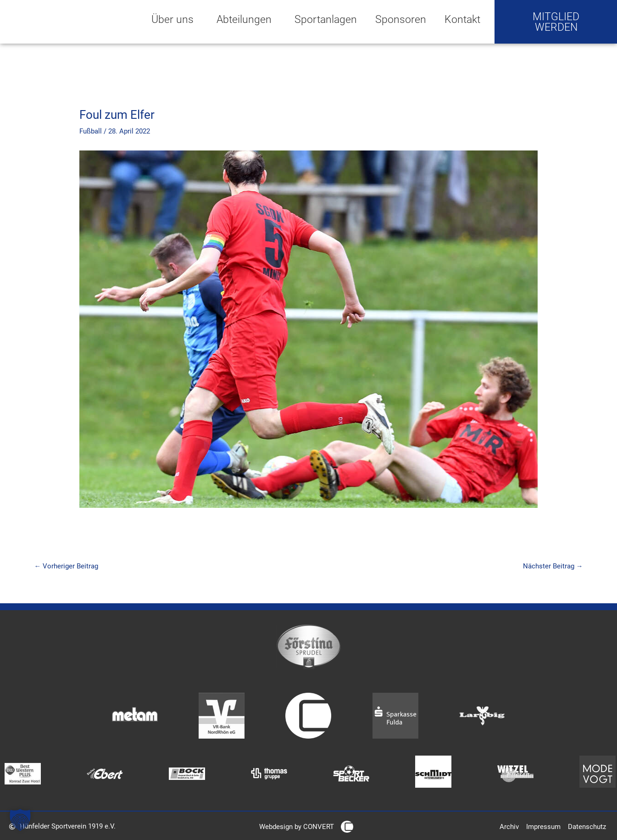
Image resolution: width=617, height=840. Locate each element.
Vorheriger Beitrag (67, 566)
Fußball (91, 131)
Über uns (175, 19)
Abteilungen (246, 19)
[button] (20, 820)
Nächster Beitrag (553, 566)
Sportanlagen (326, 19)
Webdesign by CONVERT (297, 827)
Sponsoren (401, 19)
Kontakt (462, 19)
